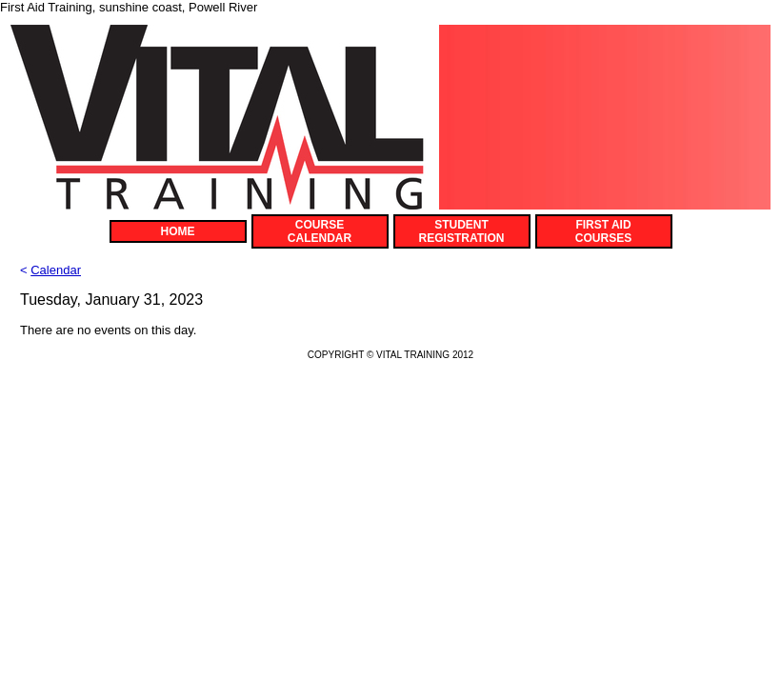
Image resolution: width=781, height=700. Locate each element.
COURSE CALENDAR (320, 231)
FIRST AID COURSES (603, 231)
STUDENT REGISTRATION (462, 231)
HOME (178, 231)
